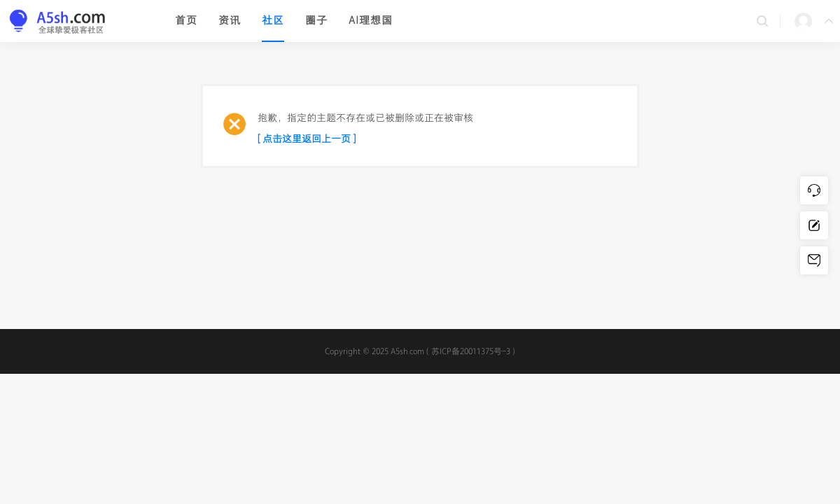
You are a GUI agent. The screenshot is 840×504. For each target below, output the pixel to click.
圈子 (316, 21)
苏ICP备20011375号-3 (471, 351)
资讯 (230, 21)
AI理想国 (371, 21)
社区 (273, 21)
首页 (186, 21)
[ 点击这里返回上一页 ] (307, 139)
